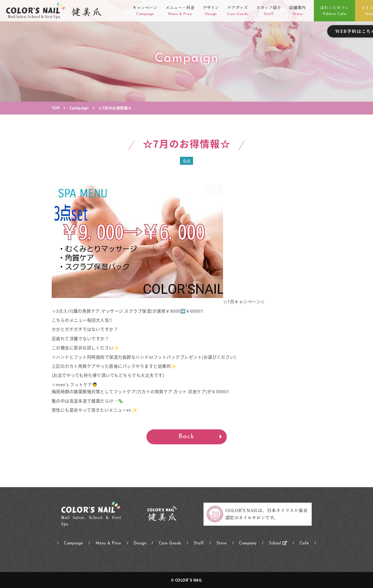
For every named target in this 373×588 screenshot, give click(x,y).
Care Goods (170, 543)
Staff (199, 543)
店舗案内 (297, 11)
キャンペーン (145, 11)
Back (186, 437)
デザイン (211, 11)
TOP (56, 108)
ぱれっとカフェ (334, 11)
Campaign (79, 108)
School (278, 543)
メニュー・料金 (180, 11)
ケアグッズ (238, 11)
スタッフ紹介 (269, 11)
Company (248, 543)
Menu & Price (108, 543)
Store (222, 543)
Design (140, 543)
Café (304, 543)
